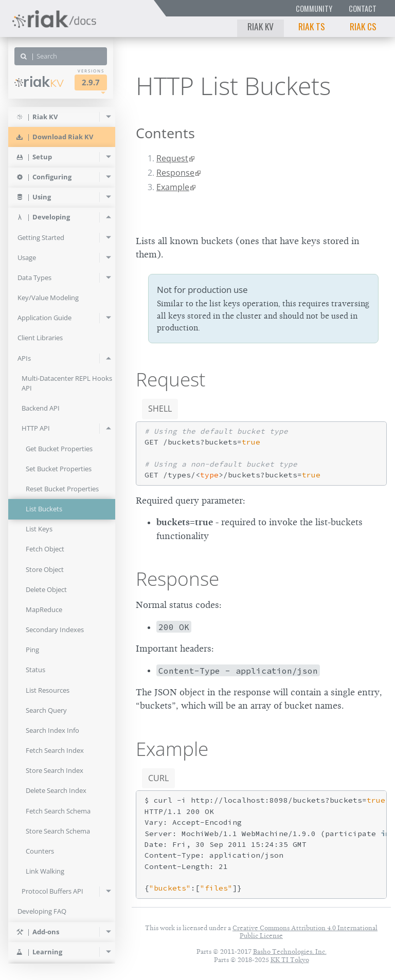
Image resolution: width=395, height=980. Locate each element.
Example (173, 187)
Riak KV (261, 26)
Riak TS (312, 26)
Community (314, 8)
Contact (363, 8)
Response (175, 173)
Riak (39, 82)
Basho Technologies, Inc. (290, 951)
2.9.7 (91, 82)
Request (172, 158)
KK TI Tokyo (290, 960)
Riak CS (363, 26)
